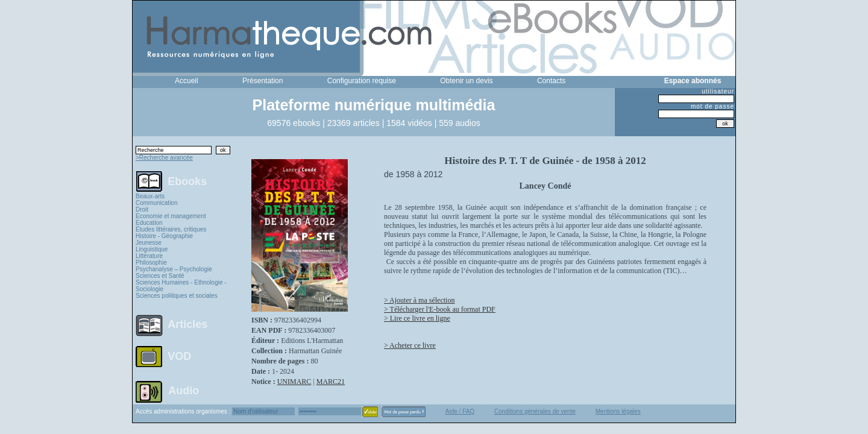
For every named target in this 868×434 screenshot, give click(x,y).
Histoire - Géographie (164, 236)
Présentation (263, 81)
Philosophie (151, 263)
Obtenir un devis (466, 81)
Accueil (187, 81)
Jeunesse (149, 243)
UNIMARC (294, 382)
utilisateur (718, 91)
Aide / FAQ (460, 411)
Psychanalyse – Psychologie (174, 269)
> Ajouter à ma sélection (419, 300)
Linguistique (152, 249)
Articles (187, 324)
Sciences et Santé (160, 276)
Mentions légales (618, 411)
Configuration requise (362, 81)
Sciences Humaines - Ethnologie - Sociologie (181, 286)
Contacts (551, 81)
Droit (142, 209)
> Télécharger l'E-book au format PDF (440, 309)
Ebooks (187, 181)
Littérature (149, 256)
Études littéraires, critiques (171, 229)
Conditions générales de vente (535, 411)
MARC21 (331, 382)
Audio (184, 390)
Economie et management (171, 216)
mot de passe (712, 106)
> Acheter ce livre (410, 345)
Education (149, 223)
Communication (156, 203)
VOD (179, 356)
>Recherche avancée (164, 158)
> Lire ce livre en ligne (417, 318)
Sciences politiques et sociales (177, 296)
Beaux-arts (150, 196)
